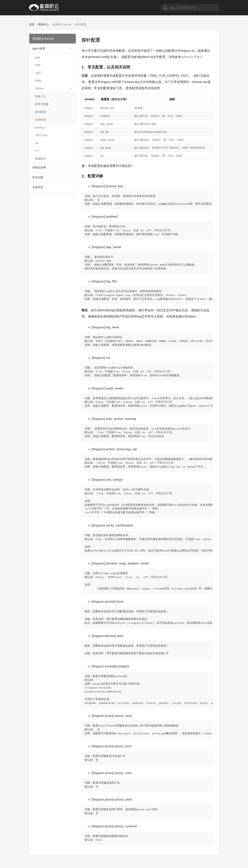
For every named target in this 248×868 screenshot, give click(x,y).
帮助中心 (44, 24)
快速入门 (40, 96)
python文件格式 (192, 57)
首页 (32, 24)
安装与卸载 (42, 104)
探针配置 (40, 112)
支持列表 (40, 120)
